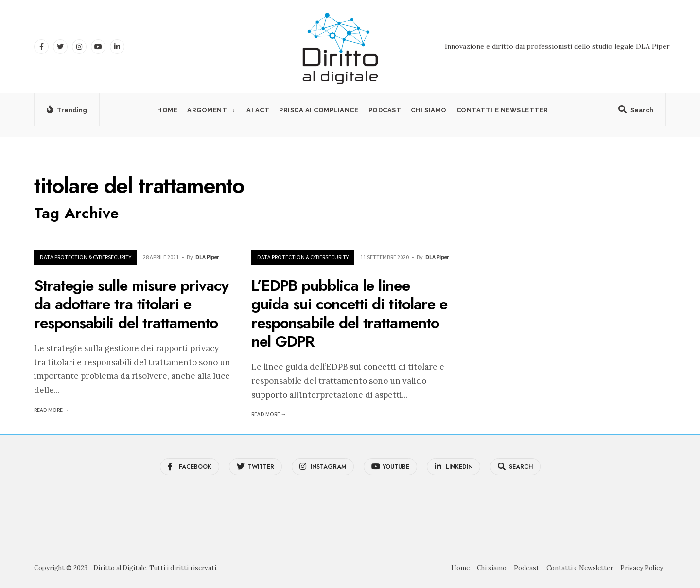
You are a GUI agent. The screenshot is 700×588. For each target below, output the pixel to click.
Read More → (52, 410)
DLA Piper (207, 257)
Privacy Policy (642, 568)
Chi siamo (429, 110)
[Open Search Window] (636, 112)
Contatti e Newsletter (502, 110)
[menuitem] (212, 110)
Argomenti (208, 110)
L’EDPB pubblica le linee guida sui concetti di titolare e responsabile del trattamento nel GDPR (349, 313)
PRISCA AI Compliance (319, 110)
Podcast (385, 110)
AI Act (258, 110)
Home (167, 110)
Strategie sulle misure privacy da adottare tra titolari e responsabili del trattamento (131, 304)
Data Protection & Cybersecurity (86, 257)
